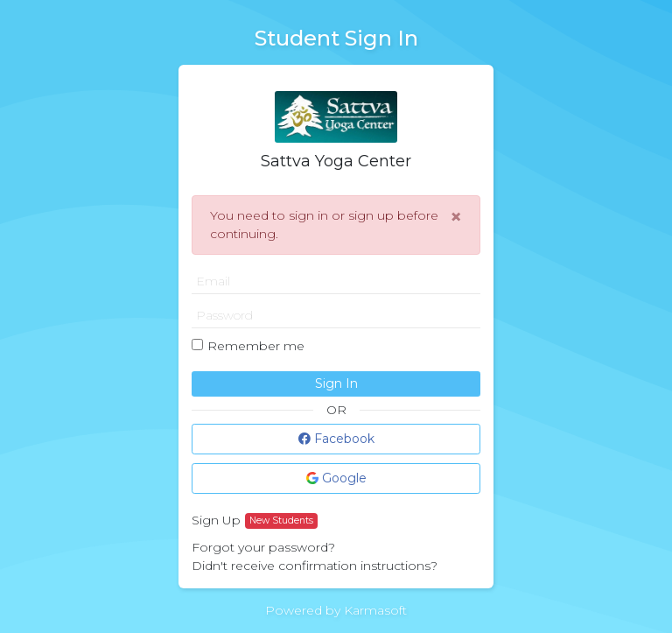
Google (336, 478)
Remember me (256, 346)
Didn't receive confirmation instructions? (315, 566)
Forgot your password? (263, 547)
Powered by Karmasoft (336, 610)
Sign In (336, 383)
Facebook (336, 439)
